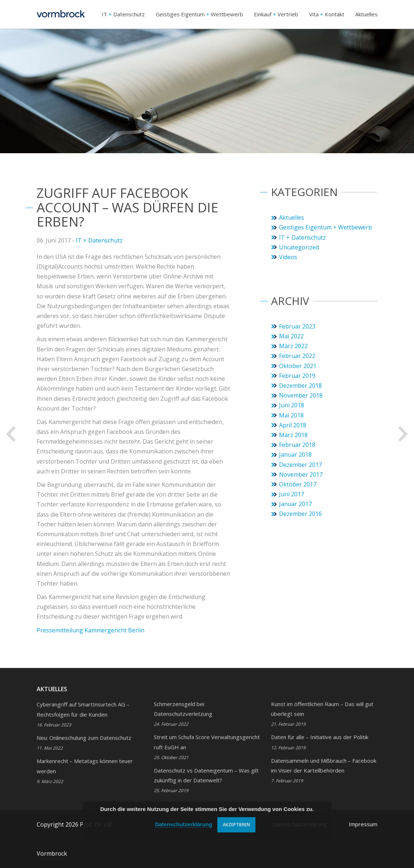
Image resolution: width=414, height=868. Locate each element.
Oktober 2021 (298, 366)
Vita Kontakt (327, 14)
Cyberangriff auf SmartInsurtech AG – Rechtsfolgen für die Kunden (83, 714)
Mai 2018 (291, 415)
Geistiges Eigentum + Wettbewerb (325, 227)
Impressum (363, 824)
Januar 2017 (295, 504)
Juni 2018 (292, 405)
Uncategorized (299, 247)
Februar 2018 (297, 445)
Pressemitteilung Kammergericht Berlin (91, 630)
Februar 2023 (297, 326)
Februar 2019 (297, 376)
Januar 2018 (295, 455)
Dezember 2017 (300, 465)
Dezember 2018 (300, 386)
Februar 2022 (297, 356)
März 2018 (293, 435)
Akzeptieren (236, 825)
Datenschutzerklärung (184, 824)
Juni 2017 (292, 494)
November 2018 (301, 395)
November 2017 (301, 474)
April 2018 (293, 425)
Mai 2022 (291, 336)
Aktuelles (366, 14)
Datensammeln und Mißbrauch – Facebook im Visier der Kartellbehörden (324, 770)
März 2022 (293, 346)
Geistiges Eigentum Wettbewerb (199, 14)
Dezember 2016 (300, 514)
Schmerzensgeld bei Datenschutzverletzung (183, 714)
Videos (288, 257)
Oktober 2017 (298, 484)
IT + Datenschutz (99, 240)
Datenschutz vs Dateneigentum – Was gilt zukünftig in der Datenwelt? (206, 780)
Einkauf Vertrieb (276, 14)
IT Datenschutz (123, 14)
